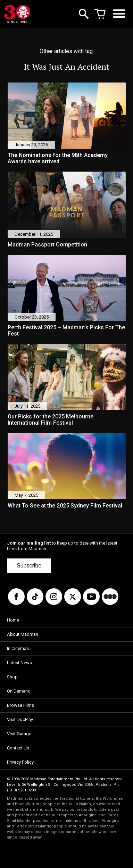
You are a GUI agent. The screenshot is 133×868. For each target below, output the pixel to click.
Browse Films (20, 705)
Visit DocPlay (20, 719)
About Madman (23, 634)
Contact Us (18, 748)
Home (13, 620)
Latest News (19, 663)
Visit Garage (19, 734)
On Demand (19, 691)
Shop (12, 677)
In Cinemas (18, 648)
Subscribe (29, 566)
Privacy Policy (20, 762)
